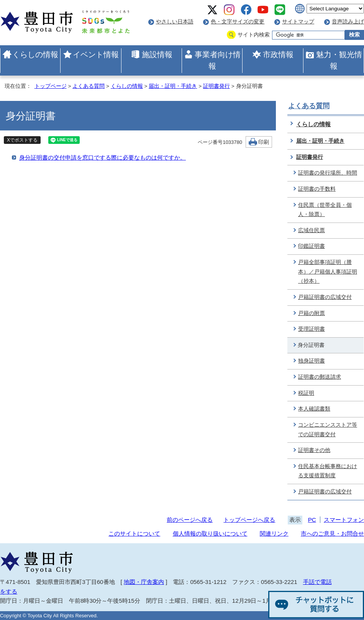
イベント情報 (96, 54)
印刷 (264, 142)
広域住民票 (312, 230)
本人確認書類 (314, 409)
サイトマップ (298, 22)
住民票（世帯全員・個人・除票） (325, 210)
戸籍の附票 (312, 313)
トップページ (51, 86)
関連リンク (274, 533)
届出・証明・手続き (173, 86)
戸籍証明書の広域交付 (325, 297)
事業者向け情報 (218, 60)
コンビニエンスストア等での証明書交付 (328, 430)
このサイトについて (134, 533)
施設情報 (157, 54)
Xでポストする (22, 140)
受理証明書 (312, 329)
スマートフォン (344, 520)
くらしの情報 (35, 54)
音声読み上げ (348, 22)
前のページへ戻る (190, 520)
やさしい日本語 (175, 22)
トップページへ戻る (249, 520)
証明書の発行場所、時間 (328, 173)
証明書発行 (216, 86)
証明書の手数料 (317, 189)
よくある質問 (89, 86)
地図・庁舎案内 (144, 582)
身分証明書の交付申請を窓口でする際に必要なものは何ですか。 (102, 157)
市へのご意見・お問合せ (332, 533)
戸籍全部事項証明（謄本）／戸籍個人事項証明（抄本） (328, 272)
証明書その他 (314, 450)
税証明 (306, 393)
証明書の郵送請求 (320, 377)
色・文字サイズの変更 (238, 22)
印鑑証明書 (312, 246)
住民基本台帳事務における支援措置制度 (328, 471)
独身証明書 (312, 361)
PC (312, 520)
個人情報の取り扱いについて (210, 533)
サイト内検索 (254, 35)
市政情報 (278, 54)
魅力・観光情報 (339, 60)
